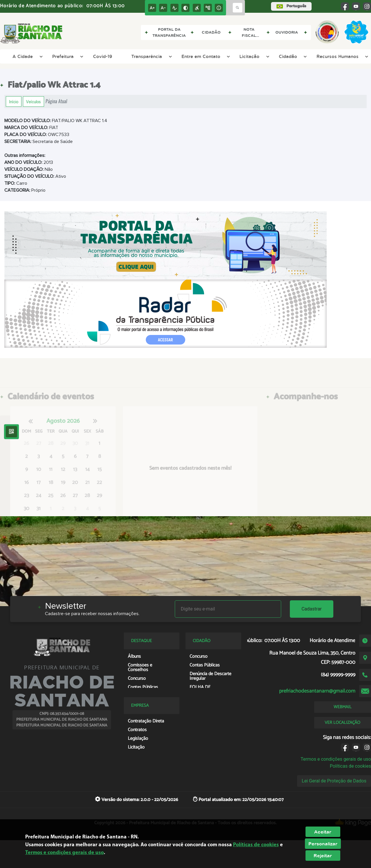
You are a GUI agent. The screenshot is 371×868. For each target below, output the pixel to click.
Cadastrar (312, 609)
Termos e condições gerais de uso (336, 759)
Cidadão (292, 56)
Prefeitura (67, 56)
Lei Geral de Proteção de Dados (334, 781)
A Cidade (27, 56)
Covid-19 (103, 56)
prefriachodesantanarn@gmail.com (317, 691)
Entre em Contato (205, 56)
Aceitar (323, 832)
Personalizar (323, 844)
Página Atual (56, 101)
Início (14, 102)
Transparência (151, 56)
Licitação (253, 56)
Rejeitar (323, 856)
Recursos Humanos (342, 56)
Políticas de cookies (350, 766)
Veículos (33, 102)
